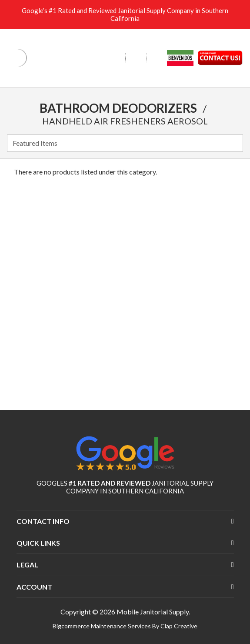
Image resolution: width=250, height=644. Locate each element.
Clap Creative (179, 626)
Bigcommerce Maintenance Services (102, 626)
